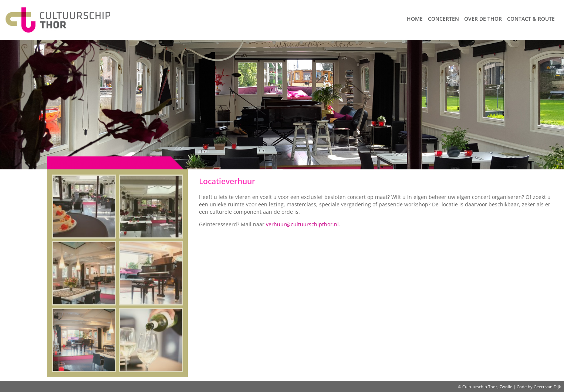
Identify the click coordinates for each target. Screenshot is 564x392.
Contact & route (531, 19)
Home (415, 19)
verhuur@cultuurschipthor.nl (302, 224)
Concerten (443, 19)
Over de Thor (483, 19)
